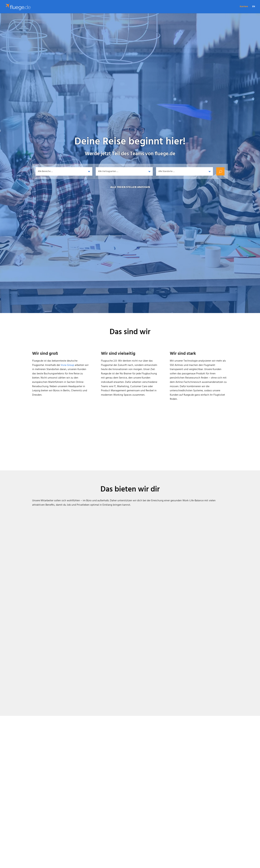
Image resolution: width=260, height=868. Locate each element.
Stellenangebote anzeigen (130, 847)
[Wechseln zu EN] (254, 9)
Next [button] (254, 452)
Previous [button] (6, 452)
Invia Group (67, 365)
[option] (130, 768)
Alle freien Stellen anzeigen (130, 187)
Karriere (244, 7)
